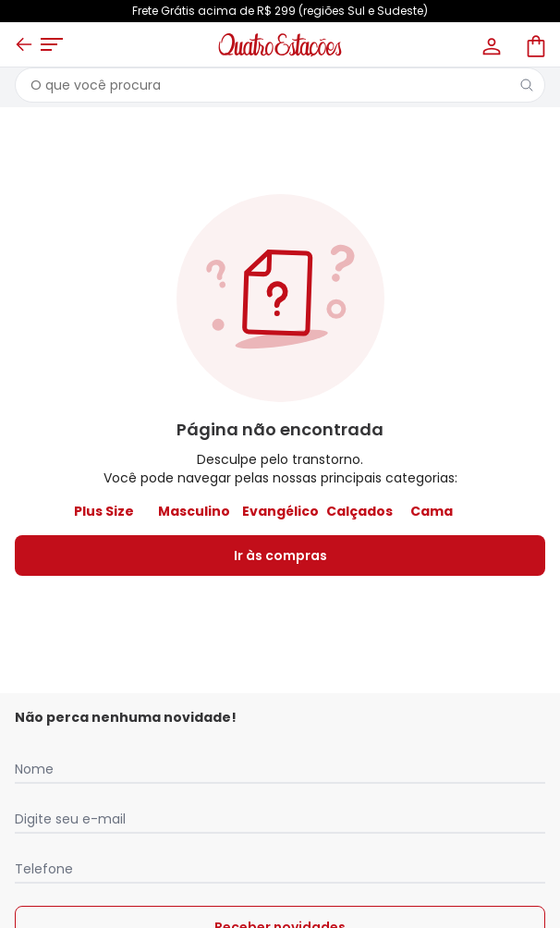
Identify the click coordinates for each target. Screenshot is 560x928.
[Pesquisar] (527, 85)
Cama (432, 511)
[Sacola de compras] (534, 44)
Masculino (194, 511)
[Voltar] (24, 44)
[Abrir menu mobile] (52, 44)
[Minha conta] (490, 44)
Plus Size (104, 511)
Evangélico (280, 511)
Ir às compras (280, 556)
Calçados (359, 511)
